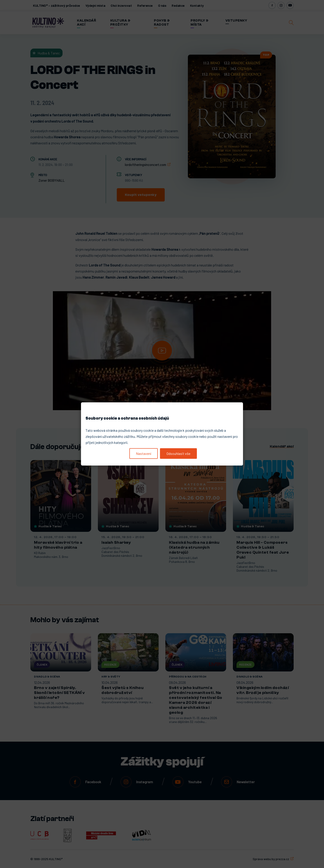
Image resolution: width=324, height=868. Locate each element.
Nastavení (144, 453)
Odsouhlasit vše (178, 453)
